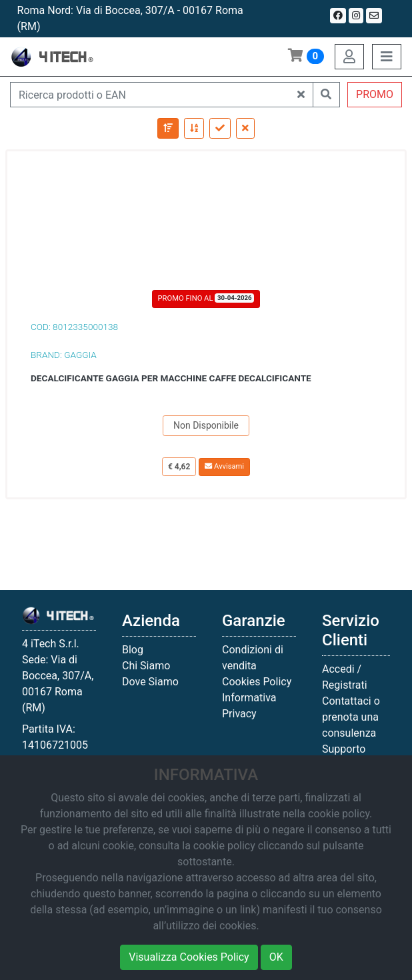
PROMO (375, 94)
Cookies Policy (257, 682)
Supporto (344, 749)
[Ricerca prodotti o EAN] (150, 95)
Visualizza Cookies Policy (189, 957)
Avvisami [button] (224, 466)
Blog (133, 650)
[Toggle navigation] (387, 57)
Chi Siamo (146, 666)
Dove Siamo (150, 682)
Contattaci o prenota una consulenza (351, 717)
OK (276, 957)
